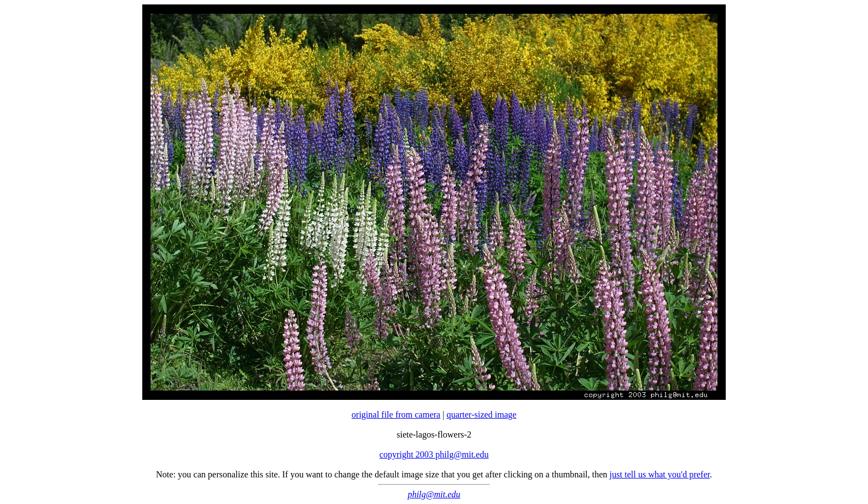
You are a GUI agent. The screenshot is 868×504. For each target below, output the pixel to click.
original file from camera (396, 415)
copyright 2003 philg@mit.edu (434, 454)
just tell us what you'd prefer (660, 474)
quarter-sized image (482, 415)
